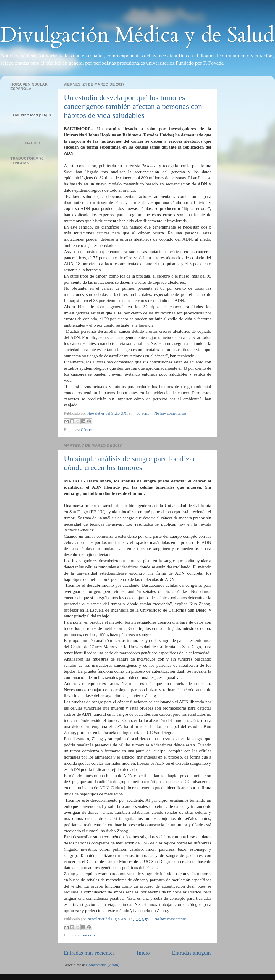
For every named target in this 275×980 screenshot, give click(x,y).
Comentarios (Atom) (103, 965)
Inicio (143, 953)
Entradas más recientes (89, 953)
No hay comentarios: (171, 413)
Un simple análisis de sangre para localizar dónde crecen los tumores (130, 463)
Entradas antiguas (192, 953)
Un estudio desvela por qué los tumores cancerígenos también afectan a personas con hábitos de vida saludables (133, 106)
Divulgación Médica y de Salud (137, 35)
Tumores (88, 935)
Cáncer (86, 429)
